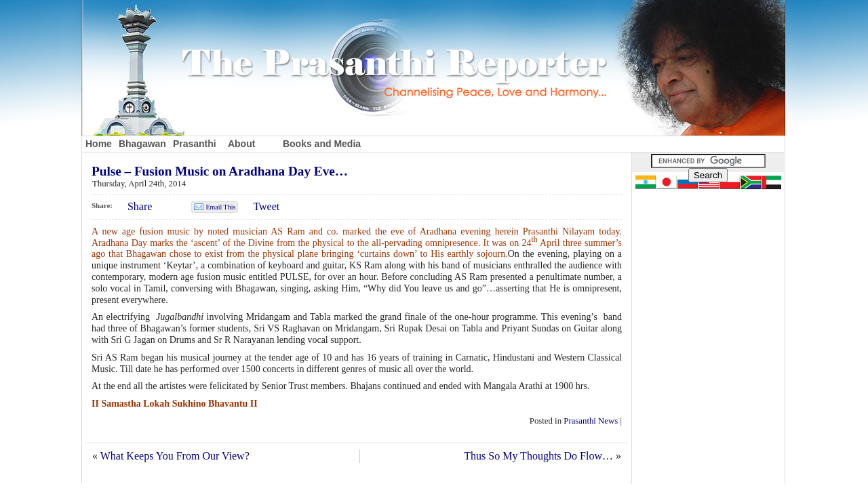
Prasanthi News (591, 421)
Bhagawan (142, 144)
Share (140, 206)
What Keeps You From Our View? (175, 456)
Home (99, 144)
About (241, 144)
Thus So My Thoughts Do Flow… (538, 456)
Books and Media (322, 144)
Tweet (266, 206)
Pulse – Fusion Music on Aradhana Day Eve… (220, 171)
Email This (220, 207)
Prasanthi (195, 144)
